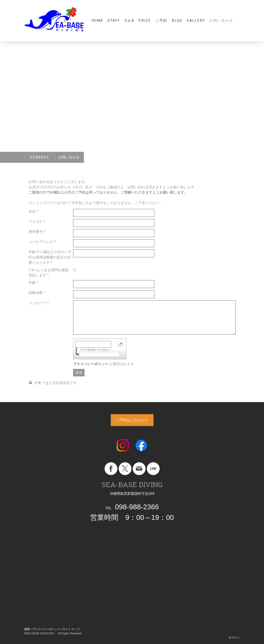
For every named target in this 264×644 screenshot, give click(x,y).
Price (145, 21)
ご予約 (162, 21)
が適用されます (103, 364)
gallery (196, 21)
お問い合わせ (221, 21)
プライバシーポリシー (91, 364)
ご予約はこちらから (132, 420)
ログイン (234, 638)
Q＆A (129, 21)
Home (97, 21)
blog (177, 21)
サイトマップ (71, 629)
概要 (27, 629)
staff (114, 21)
